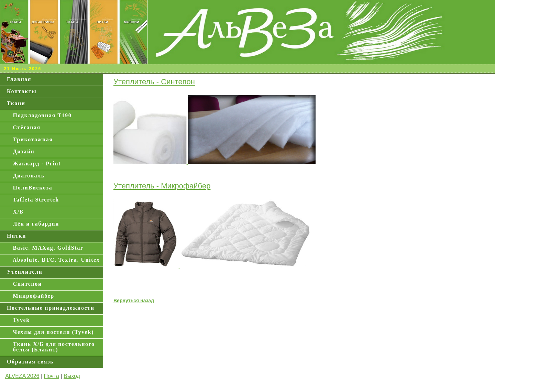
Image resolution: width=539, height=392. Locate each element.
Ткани (16, 103)
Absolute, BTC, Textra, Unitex (53, 260)
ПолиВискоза (30, 188)
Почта (52, 376)
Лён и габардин (33, 224)
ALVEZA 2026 (22, 376)
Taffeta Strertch (33, 200)
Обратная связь (30, 362)
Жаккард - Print (34, 164)
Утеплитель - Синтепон (154, 82)
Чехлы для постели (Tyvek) (50, 332)
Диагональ (26, 176)
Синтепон (24, 284)
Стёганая (24, 127)
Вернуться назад (134, 301)
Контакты (22, 91)
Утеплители (25, 272)
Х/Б (15, 212)
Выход (72, 376)
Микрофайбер (31, 296)
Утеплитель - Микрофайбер (162, 186)
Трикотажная (30, 139)
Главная (19, 79)
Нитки (16, 236)
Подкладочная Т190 (39, 115)
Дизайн (21, 151)
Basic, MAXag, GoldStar (45, 248)
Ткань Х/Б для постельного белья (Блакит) (51, 347)
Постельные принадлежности (51, 308)
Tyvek (18, 320)
